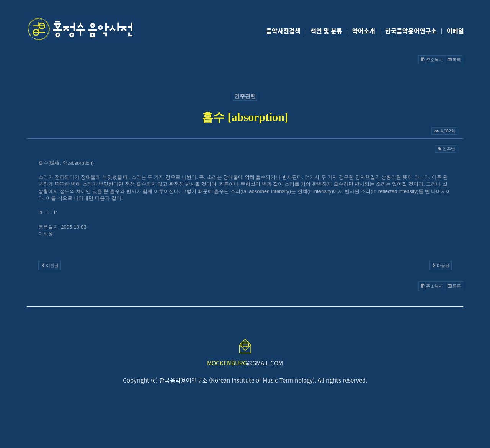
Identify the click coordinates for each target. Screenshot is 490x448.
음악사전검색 (283, 31)
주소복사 (432, 60)
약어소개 (364, 31)
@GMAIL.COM (245, 363)
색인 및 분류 (326, 31)
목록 (454, 60)
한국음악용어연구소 (411, 31)
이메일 (455, 31)
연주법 (446, 149)
